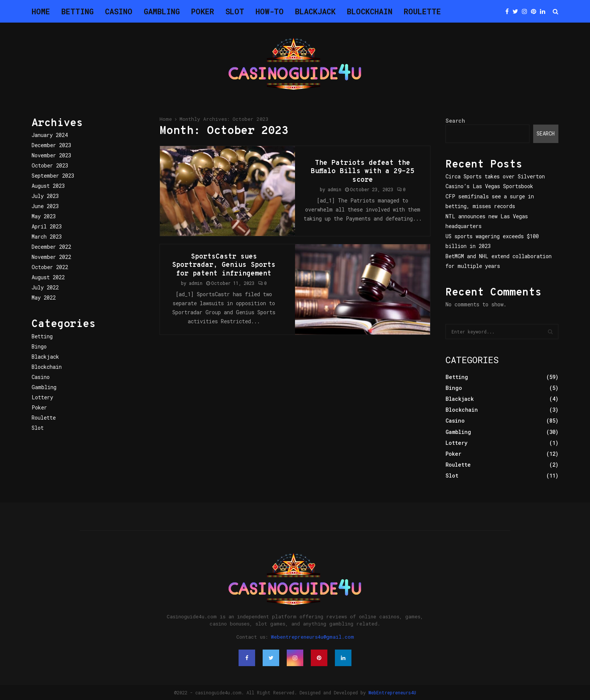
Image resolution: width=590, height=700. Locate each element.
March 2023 (47, 237)
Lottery (42, 397)
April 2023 (47, 226)
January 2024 (50, 135)
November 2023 (51, 155)
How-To (270, 11)
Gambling (162, 11)
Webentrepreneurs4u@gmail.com (312, 637)
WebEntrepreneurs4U (392, 692)
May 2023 (44, 216)
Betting (78, 11)
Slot (235, 11)
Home (41, 11)
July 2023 (45, 196)
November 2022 (51, 257)
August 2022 (48, 277)
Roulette (422, 11)
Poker (203, 11)
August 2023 (48, 186)
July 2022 (45, 287)
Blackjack (315, 11)
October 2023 (50, 165)
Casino (119, 11)
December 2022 (51, 247)
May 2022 (44, 297)
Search (455, 121)
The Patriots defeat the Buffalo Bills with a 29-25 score (363, 172)
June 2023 (45, 206)
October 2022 (50, 267)
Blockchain (370, 11)
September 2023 (53, 176)
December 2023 (51, 145)
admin (335, 189)
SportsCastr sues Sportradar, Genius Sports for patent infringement (224, 265)
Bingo (39, 346)
